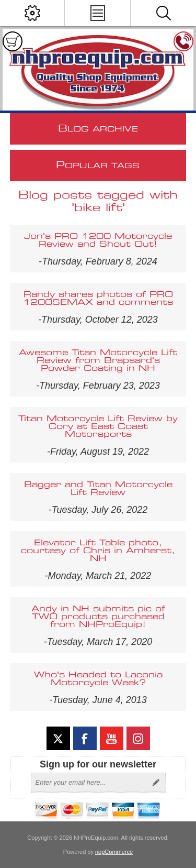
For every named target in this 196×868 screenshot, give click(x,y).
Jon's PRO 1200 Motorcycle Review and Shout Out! (98, 240)
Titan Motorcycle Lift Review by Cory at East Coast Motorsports (98, 427)
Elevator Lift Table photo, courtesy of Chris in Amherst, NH (98, 551)
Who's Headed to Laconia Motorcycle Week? (98, 679)
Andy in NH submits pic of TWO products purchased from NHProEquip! (98, 617)
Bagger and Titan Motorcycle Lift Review (98, 489)
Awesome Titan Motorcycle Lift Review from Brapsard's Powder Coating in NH (98, 361)
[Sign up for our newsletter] (89, 783)
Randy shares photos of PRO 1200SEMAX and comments (98, 299)
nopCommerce (114, 852)
